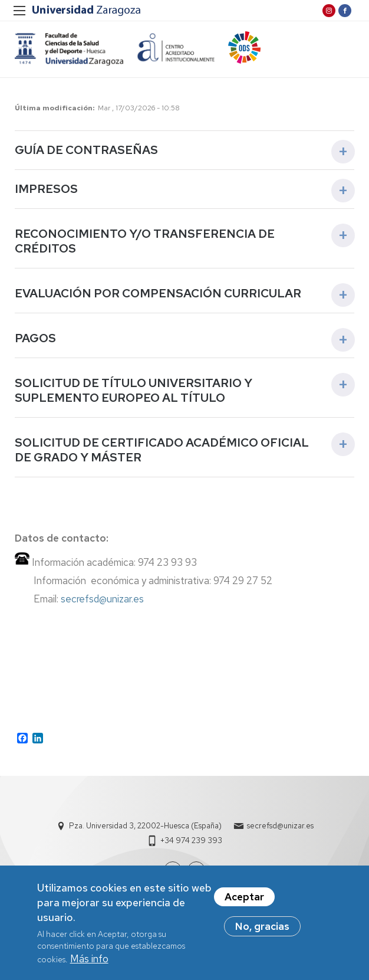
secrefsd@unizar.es (105, 599)
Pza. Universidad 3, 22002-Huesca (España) (145, 826)
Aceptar (244, 899)
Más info (89, 961)
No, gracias (262, 929)
